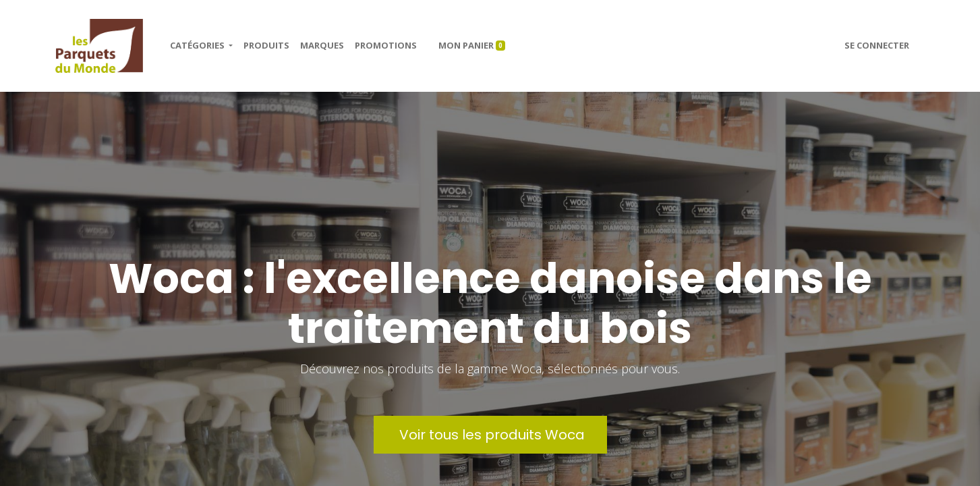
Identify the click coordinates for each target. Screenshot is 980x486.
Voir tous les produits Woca (490, 435)
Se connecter (877, 45)
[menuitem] (266, 46)
